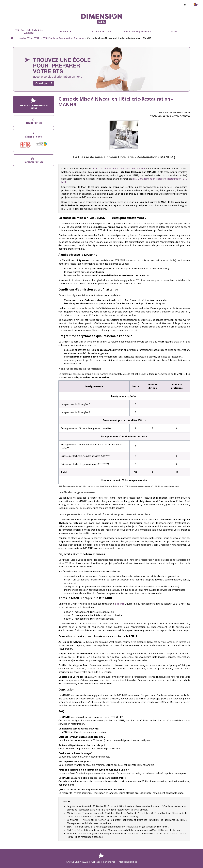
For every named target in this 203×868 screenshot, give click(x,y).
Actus (174, 31)
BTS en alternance (101, 31)
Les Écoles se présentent (138, 31)
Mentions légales (128, 862)
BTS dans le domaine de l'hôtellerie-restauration (119, 169)
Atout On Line (75, 862)
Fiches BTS (65, 31)
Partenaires (109, 862)
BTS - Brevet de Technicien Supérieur (29, 31)
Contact (96, 862)
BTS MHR (120, 604)
